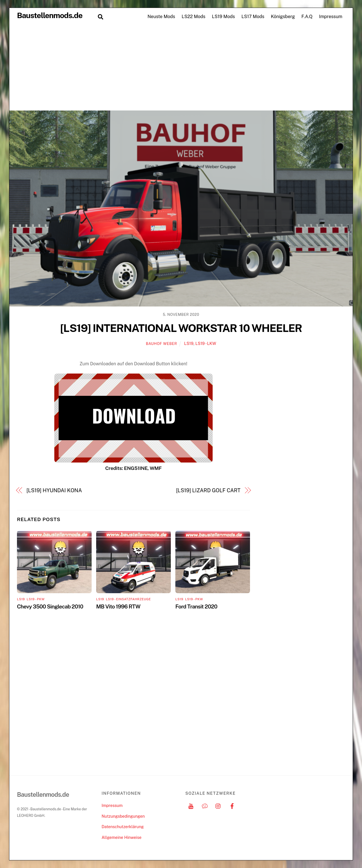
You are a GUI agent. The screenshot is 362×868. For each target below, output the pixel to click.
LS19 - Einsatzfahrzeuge (128, 599)
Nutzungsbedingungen (123, 816)
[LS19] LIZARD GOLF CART (208, 490)
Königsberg (283, 17)
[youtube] (191, 805)
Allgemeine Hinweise (121, 837)
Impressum (331, 17)
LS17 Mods (253, 17)
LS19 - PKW (35, 599)
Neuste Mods (161, 17)
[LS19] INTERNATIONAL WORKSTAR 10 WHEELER (181, 328)
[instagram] (218, 805)
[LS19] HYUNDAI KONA (54, 490)
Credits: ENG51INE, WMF (133, 468)
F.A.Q (307, 17)
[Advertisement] (181, 68)
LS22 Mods (193, 17)
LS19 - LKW (206, 343)
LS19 (189, 343)
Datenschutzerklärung (123, 827)
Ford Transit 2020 (196, 606)
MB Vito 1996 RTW (118, 606)
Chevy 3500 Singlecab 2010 (50, 606)
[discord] (205, 805)
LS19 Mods (223, 17)
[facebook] (232, 805)
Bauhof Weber (161, 344)
